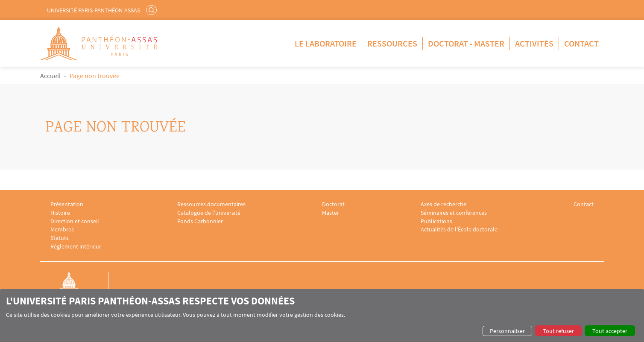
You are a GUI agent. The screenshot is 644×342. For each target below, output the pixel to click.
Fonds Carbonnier (200, 221)
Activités (534, 43)
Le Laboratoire (326, 43)
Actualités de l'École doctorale (459, 229)
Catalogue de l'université (209, 213)
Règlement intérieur (76, 247)
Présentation (67, 204)
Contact (581, 43)
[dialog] (322, 316)
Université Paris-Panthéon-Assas (94, 10)
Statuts (60, 238)
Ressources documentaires (211, 204)
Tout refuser (558, 331)
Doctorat (333, 204)
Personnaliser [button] (507, 331)
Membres (62, 229)
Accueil (50, 76)
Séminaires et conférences (454, 213)
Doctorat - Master (466, 43)
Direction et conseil (75, 221)
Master (331, 213)
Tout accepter (610, 331)
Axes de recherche (443, 204)
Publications (436, 221)
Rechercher (152, 10)
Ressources (392, 43)
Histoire (60, 213)
